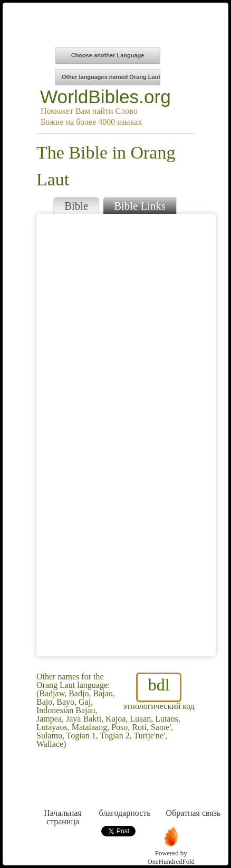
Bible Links (140, 206)
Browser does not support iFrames (126, 435)
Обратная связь (193, 793)
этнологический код (159, 692)
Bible (76, 206)
